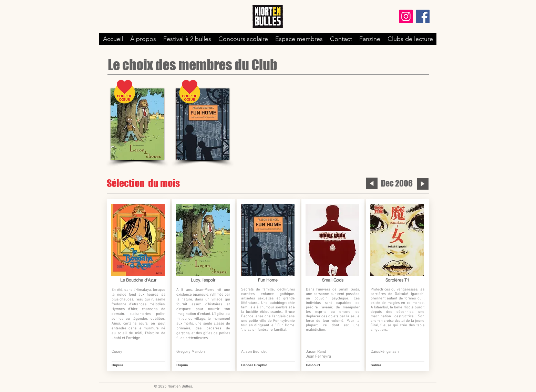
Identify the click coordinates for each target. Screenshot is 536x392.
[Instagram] (406, 16)
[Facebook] (423, 16)
